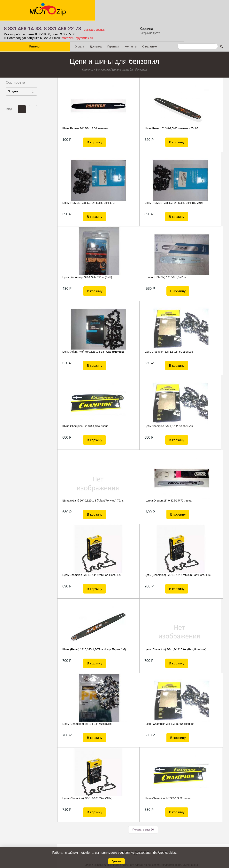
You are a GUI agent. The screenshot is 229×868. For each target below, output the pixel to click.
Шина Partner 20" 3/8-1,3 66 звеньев (84, 107)
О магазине (137, 26)
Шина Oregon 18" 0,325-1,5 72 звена (199, 331)
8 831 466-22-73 (120, 8)
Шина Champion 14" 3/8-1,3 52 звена (199, 256)
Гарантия (101, 26)
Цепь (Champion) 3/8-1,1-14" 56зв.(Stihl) (143, 480)
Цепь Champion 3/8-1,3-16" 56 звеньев (200, 480)
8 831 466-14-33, (80, 8)
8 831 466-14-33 (131, 835)
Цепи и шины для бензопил (130, 49)
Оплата (67, 26)
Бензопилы (103, 49)
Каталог (29, 25)
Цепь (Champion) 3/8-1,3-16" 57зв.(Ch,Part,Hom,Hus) (139, 407)
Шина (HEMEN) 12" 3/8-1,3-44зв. (196, 182)
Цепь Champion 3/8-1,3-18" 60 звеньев (142, 256)
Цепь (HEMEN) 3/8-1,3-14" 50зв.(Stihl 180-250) (84, 184)
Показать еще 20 (143, 585)
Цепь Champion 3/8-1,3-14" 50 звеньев (85, 331)
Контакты (118, 26)
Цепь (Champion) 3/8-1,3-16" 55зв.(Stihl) (82, 556)
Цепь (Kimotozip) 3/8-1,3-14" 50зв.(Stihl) (142, 182)
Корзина (205, 8)
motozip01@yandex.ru (134, 17)
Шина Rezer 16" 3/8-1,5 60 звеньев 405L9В (139, 109)
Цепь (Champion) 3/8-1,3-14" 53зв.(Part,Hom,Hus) (82, 482)
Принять (116, 861)
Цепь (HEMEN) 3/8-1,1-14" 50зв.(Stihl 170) (199, 109)
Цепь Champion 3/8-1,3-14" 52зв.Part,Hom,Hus (78, 407)
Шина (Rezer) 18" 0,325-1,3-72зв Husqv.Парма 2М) (196, 407)
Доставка (83, 26)
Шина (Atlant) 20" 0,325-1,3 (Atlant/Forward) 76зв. (134, 333)
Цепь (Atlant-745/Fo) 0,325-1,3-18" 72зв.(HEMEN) (82, 258)
